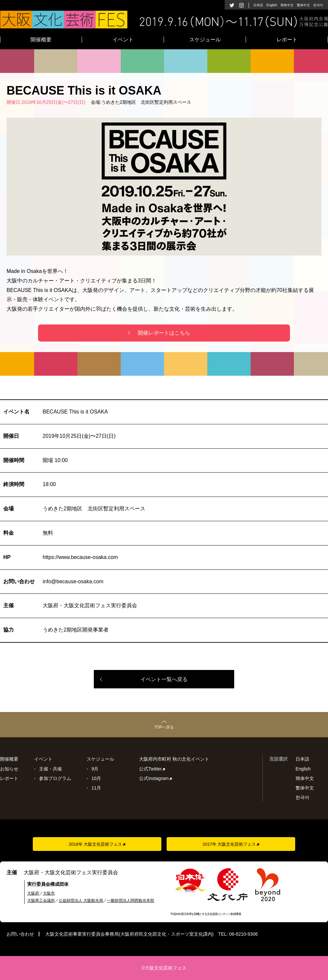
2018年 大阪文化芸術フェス (96, 844)
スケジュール (205, 40)
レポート (287, 40)
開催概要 (41, 40)
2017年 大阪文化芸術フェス (229, 844)
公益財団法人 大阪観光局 (81, 901)
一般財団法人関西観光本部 (131, 901)
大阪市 (49, 893)
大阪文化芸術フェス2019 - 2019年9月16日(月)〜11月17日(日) (164, 20)
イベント (123, 40)
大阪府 (33, 893)
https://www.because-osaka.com (80, 557)
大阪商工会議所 (41, 901)
